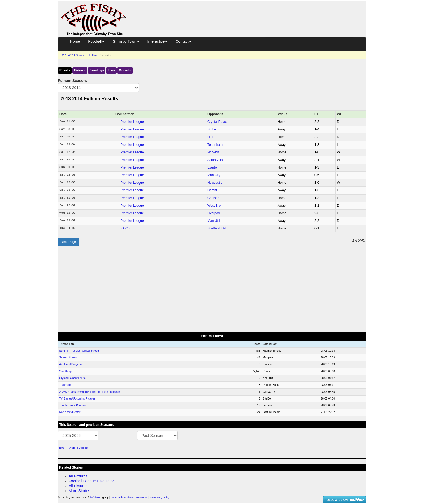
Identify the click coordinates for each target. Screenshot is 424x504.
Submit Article (79, 448)
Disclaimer (142, 498)
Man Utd (213, 221)
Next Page (68, 242)
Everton (213, 167)
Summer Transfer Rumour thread (79, 351)
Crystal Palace (218, 122)
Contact (183, 41)
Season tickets (68, 358)
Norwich (213, 152)
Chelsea (213, 198)
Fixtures (80, 70)
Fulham (94, 55)
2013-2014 (74, 55)
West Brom (215, 206)
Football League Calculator (91, 481)
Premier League (132, 122)
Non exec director (70, 412)
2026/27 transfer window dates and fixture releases (90, 392)
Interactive (158, 41)
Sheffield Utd (217, 228)
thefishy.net (96, 498)
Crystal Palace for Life (72, 378)
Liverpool (214, 213)
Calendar (125, 70)
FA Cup (126, 228)
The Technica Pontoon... (74, 405)
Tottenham (215, 145)
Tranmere (65, 385)
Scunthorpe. (67, 371)
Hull (210, 137)
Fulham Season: (72, 81)
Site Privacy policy (159, 498)
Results (65, 70)
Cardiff (212, 190)
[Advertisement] (251, 13)
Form (111, 70)
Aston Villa (215, 160)
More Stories (79, 491)
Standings (97, 70)
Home (75, 41)
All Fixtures (78, 476)
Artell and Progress (71, 364)
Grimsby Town (126, 41)
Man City (214, 175)
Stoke (212, 129)
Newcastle (215, 183)
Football (96, 41)
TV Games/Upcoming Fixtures (77, 399)
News (62, 448)
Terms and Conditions (122, 498)
